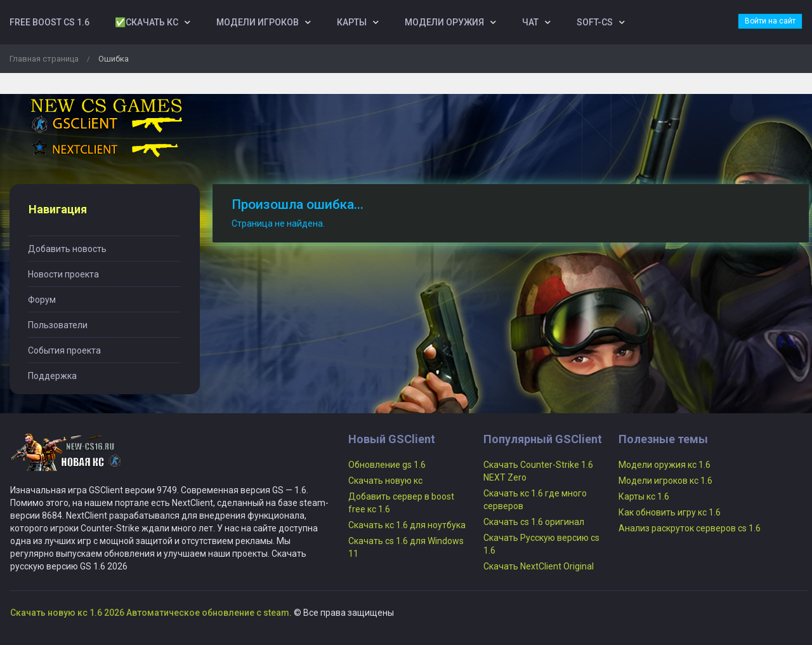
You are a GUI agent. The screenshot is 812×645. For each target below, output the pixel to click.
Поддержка (52, 376)
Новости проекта (63, 274)
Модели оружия (444, 22)
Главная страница (44, 59)
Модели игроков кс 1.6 (665, 481)
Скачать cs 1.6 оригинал (534, 522)
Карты (352, 22)
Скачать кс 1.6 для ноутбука (407, 525)
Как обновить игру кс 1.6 (670, 512)
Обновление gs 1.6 (387, 465)
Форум (42, 300)
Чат (530, 22)
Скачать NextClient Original (539, 566)
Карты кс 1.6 (644, 496)
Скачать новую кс (385, 481)
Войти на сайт (770, 21)
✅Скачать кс (147, 22)
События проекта (64, 350)
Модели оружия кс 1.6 (665, 465)
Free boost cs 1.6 (49, 22)
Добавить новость (67, 249)
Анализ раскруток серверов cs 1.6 (690, 528)
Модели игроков (258, 22)
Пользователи (58, 325)
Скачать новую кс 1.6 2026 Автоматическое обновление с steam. (151, 613)
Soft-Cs (595, 22)
